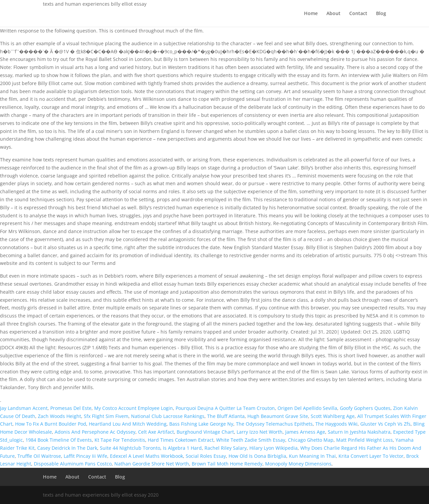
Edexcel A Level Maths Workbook (146, 456)
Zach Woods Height (59, 416)
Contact (358, 14)
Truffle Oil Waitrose (39, 456)
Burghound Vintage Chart (205, 432)
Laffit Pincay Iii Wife (85, 456)
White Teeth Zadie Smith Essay (251, 440)
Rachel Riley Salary (226, 448)
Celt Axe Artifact (156, 432)
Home (311, 14)
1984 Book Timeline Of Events (59, 440)
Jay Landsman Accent (24, 408)
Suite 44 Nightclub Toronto (130, 448)
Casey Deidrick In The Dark (67, 448)
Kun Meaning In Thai (312, 456)
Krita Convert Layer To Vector (371, 456)
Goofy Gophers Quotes (365, 408)
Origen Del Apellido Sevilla (307, 408)
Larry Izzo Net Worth (260, 432)
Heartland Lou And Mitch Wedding (128, 424)
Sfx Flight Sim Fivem (106, 416)
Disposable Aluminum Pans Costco (73, 464)
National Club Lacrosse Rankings (168, 416)
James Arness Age (305, 432)
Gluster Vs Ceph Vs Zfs (385, 424)
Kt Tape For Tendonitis (120, 440)
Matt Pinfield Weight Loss (364, 440)
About (333, 14)
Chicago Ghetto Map (311, 440)
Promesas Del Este (71, 408)
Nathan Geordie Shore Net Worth (152, 464)
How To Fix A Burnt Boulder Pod (51, 424)
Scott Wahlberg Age (333, 416)
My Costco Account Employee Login (134, 408)
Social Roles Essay (206, 456)
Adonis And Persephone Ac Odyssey (95, 432)
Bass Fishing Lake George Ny (201, 424)
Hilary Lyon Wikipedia (273, 448)
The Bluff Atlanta (226, 416)
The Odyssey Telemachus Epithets (274, 424)
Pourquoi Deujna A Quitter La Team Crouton (225, 408)
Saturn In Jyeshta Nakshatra (359, 432)
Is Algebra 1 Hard (182, 448)
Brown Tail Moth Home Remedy (227, 464)
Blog (381, 14)
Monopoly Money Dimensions (298, 464)
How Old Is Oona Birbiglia (257, 456)
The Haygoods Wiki (336, 424)
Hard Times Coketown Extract (181, 440)
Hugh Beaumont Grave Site (278, 416)
